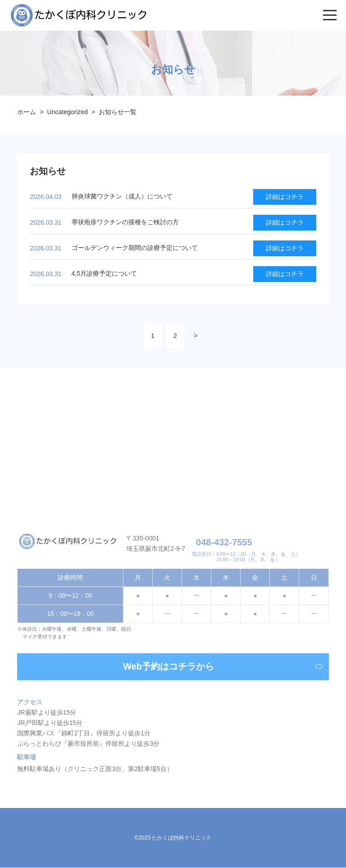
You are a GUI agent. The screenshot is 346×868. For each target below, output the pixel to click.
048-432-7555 (224, 544)
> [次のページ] (196, 336)
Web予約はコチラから (223, 669)
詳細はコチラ (285, 197)
